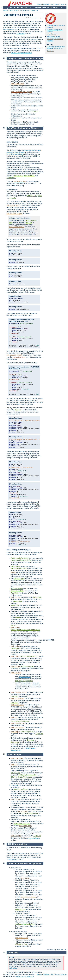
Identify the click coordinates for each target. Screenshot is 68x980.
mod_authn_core (25, 826)
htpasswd (15, 785)
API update (13, 859)
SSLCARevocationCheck (20, 721)
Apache (6, 10)
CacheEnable (16, 648)
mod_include (16, 673)
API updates (21, 34)
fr (42, 18)
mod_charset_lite (18, 692)
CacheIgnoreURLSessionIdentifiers (26, 630)
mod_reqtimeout (17, 728)
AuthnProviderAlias (22, 824)
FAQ (52, 4)
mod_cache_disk (17, 84)
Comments (50, 51)
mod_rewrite (16, 836)
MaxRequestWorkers (19, 569)
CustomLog (15, 742)
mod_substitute (17, 724)
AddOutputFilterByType (25, 924)
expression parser (25, 677)
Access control (12, 190)
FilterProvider (27, 667)
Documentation (24, 10)
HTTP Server (14, 10)
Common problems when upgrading (25, 863)
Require (29, 223)
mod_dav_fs (15, 597)
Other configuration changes (19, 550)
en (39, 18)
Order (29, 196)
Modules (39, 4)
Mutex (18, 618)
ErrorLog (31, 740)
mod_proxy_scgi (17, 705)
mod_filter (15, 667)
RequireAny (19, 176)
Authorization (12, 142)
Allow (35, 196)
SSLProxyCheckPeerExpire (22, 777)
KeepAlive (15, 606)
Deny (40, 196)
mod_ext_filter (17, 699)
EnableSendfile (17, 591)
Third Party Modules (53, 36)
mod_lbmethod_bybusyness (21, 92)
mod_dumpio (15, 732)
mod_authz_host (13, 206)
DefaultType (19, 579)
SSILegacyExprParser (24, 681)
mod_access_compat (14, 214)
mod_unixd (25, 878)
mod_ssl (14, 717)
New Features (8, 30)
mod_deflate (16, 799)
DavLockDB (37, 597)
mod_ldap (15, 656)
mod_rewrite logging (33, 838)
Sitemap (64, 4)
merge (9, 359)
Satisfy (13, 198)
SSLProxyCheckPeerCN (28, 775)
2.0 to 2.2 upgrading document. (22, 53)
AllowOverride (17, 589)
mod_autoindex (17, 759)
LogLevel (15, 697)
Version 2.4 (34, 10)
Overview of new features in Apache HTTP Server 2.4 (56, 48)
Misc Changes (52, 34)
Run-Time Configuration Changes (24, 128)
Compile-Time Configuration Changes (26, 58)
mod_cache (15, 628)
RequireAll (11, 178)
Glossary (57, 4)
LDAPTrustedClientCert (29, 656)
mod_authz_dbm (20, 181)
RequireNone (29, 176)
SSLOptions (15, 773)
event (13, 573)
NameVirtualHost (21, 789)
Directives (46, 4)
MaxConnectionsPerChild (21, 560)
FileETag (15, 593)
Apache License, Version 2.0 (25, 976)
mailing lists (13, 968)
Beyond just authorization (15, 154)
